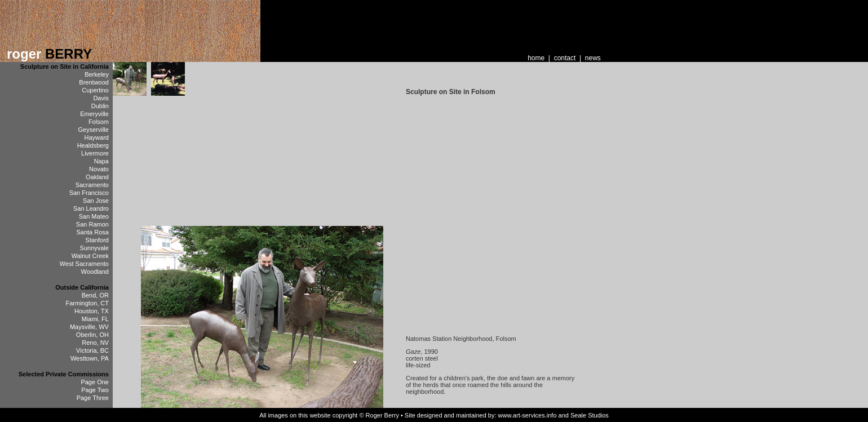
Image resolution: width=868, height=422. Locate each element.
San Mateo (94, 216)
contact (565, 58)
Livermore (95, 153)
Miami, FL (95, 319)
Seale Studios (590, 415)
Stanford (97, 240)
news (593, 58)
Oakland (97, 177)
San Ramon (92, 224)
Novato (99, 169)
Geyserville (94, 130)
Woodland (95, 272)
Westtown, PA (90, 358)
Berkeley (97, 74)
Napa (101, 161)
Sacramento (92, 185)
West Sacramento (84, 264)
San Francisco (89, 193)
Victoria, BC (92, 350)
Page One (95, 382)
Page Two (95, 390)
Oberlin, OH (92, 335)
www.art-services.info (528, 415)
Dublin (100, 106)
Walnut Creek (90, 256)
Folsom (99, 122)
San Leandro (91, 208)
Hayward (97, 137)
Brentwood (94, 82)
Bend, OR (95, 295)
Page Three (93, 398)
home (536, 58)
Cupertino (95, 90)
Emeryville (94, 114)
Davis (101, 98)
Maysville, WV (89, 327)
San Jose (96, 201)
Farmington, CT (87, 303)
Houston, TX (92, 311)
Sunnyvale (94, 248)
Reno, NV (95, 343)
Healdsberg (93, 145)
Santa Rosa (92, 232)
